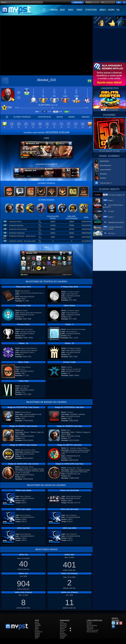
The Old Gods (25, 386)
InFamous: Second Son (28, 331)
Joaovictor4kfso (105, 170)
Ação (22, 430)
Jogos (37, 627)
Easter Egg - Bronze (27, 467)
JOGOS (60, 117)
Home (37, 622)
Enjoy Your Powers (27, 329)
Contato (89, 624)
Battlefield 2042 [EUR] (116, 222)
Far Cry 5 (111, 233)
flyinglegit (103, 174)
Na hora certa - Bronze (74, 468)
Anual (62, 632)
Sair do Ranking (92, 625)
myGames (90, 629)
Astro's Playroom (72, 331)
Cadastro (38, 625)
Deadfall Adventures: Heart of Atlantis (113, 228)
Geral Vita (63, 627)
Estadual (63, 636)
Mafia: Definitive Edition (74, 350)
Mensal (62, 629)
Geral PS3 (63, 624)
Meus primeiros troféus (28, 450)
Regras (37, 636)
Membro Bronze (26, 412)
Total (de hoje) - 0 (106, 183)
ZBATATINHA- (105, 161)
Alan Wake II (24, 388)
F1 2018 (111, 211)
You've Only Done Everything (76, 329)
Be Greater (24, 311)
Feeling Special (26, 367)
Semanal (63, 630)
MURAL (72, 117)
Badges (37, 635)
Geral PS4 (63, 625)
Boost (37, 629)
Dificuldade (63, 635)
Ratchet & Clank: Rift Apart (29, 350)
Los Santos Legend (73, 292)
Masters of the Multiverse (29, 348)
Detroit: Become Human (74, 496)
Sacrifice (69, 367)
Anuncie (89, 622)
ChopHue (103, 178)
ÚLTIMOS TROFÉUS (22, 117)
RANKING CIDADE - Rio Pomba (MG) (22, 241)
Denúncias (90, 627)
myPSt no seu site (93, 630)
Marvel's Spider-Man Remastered (31, 313)
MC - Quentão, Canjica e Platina (77, 448)
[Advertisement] (30, 46)
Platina (62, 638)
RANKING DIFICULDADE (18, 229)
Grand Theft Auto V (72, 294)
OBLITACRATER (112, 110)
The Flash (70, 412)
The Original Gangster (74, 348)
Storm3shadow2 (105, 165)
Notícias (37, 633)
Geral (62, 622)
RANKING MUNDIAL (16, 225)
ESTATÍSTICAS (45, 117)
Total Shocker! (25, 291)
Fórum (37, 630)
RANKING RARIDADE (17, 233)
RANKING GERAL (15, 222)
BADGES (86, 117)
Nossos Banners (92, 632)
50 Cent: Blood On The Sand (109, 151)
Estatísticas (39, 632)
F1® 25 (22, 369)
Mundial (62, 633)
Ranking (37, 624)
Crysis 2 (111, 217)
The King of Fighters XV (116, 195)
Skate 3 (111, 200)
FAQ (36, 638)
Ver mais (40, 222)
